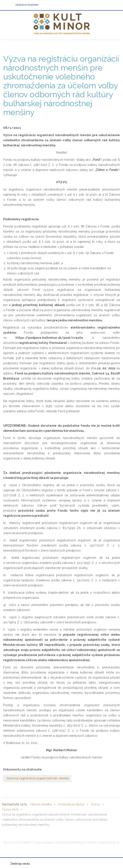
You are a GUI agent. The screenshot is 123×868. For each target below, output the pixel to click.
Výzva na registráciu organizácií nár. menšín (38, 778)
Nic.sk (115, 842)
